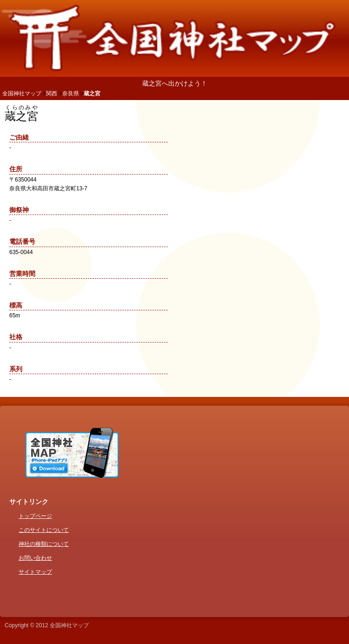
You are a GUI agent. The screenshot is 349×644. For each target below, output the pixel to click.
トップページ (35, 516)
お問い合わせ (35, 558)
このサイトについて (44, 530)
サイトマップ (35, 572)
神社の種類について (44, 544)
